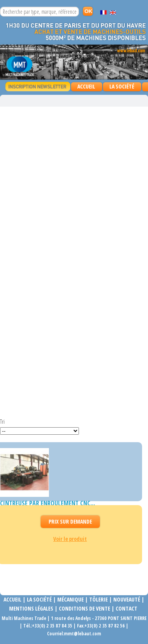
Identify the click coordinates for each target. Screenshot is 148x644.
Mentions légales (31, 608)
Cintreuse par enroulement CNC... (48, 503)
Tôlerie (98, 599)
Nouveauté (127, 599)
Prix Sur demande (70, 521)
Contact (126, 608)
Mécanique (70, 599)
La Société (122, 86)
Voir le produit (70, 539)
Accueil (86, 86)
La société (39, 599)
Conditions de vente (84, 608)
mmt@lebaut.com (82, 634)
